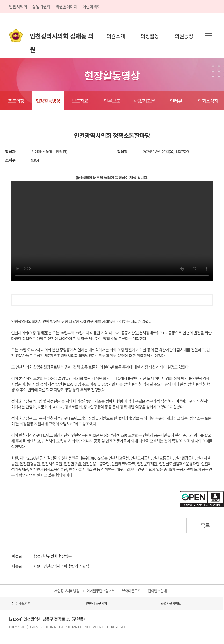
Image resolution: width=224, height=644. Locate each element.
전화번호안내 (157, 591)
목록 (205, 526)
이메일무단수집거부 (101, 591)
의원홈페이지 (66, 6)
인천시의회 (18, 6)
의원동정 (184, 36)
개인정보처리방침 (67, 591)
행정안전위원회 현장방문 (53, 556)
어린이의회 (91, 6)
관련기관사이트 (171, 603)
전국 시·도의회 (21, 603)
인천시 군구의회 (96, 603)
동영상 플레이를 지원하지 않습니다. (112, 231)
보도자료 (80, 101)
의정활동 (150, 36)
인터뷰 (176, 101)
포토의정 (16, 101)
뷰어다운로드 (131, 591)
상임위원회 (41, 6)
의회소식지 (208, 101)
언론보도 (112, 101)
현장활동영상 (48, 101)
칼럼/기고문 (144, 101)
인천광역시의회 (62, 37)
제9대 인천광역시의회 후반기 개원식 (61, 566)
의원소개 (116, 36)
